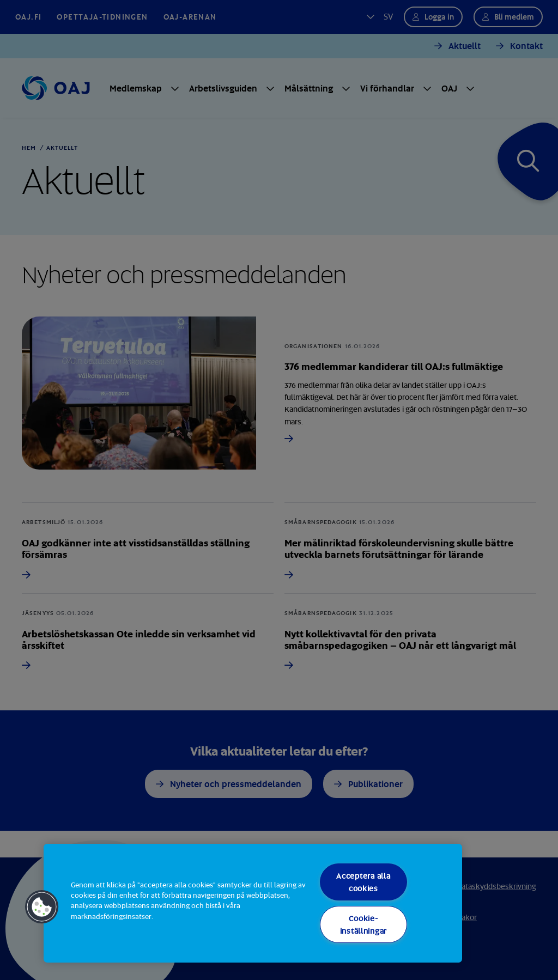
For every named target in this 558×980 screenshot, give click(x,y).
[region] (253, 903)
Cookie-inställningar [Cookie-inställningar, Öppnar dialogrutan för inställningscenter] (363, 924)
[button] (42, 907)
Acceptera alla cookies (363, 882)
